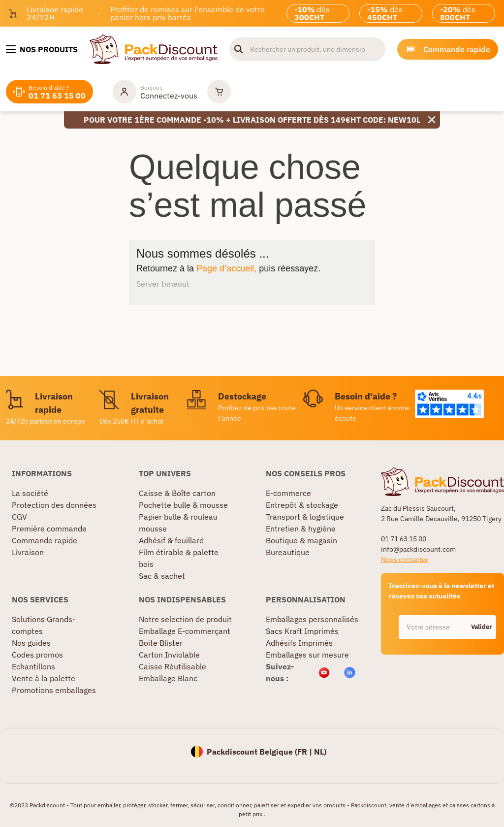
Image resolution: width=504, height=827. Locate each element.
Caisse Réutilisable (173, 666)
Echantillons (33, 666)
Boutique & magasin (301, 540)
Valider (481, 627)
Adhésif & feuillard (171, 540)
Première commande (49, 529)
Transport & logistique (305, 517)
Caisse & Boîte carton (177, 493)
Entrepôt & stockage (302, 505)
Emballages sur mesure (307, 655)
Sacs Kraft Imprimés (302, 631)
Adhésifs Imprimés (299, 643)
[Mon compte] (155, 92)
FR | (306, 752)
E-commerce (288, 493)
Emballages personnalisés (312, 619)
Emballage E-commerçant (185, 631)
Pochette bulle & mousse (183, 505)
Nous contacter (405, 560)
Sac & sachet (162, 576)
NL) (320, 752)
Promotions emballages (54, 690)
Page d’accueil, (226, 268)
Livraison (28, 552)
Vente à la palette (44, 678)
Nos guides (31, 643)
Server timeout (163, 284)
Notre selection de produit (185, 619)
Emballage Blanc (168, 678)
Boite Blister (161, 643)
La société (30, 493)
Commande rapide (45, 540)
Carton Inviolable (169, 655)
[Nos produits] (42, 49)
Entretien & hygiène (301, 529)
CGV (19, 517)
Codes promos (37, 655)
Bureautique (288, 552)
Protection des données (54, 505)
